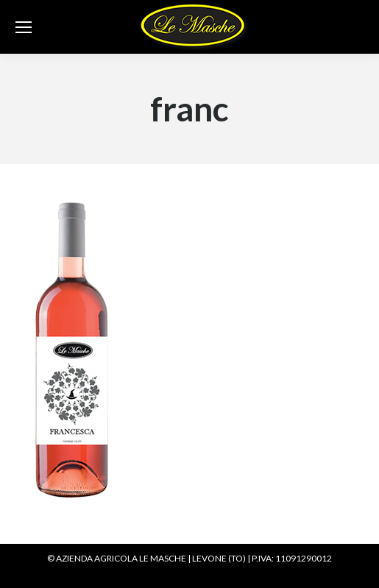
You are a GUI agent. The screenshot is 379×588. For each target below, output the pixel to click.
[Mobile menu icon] (24, 27)
